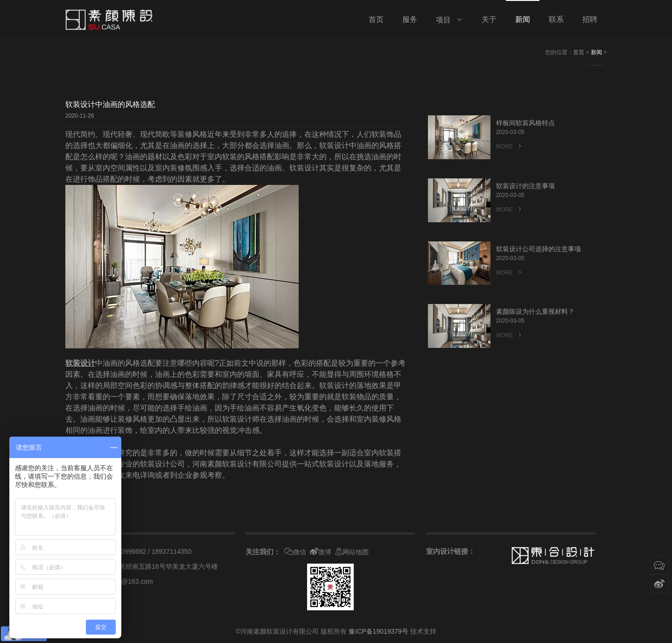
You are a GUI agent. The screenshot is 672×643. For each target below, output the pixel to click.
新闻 (596, 52)
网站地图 (352, 552)
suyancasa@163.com (122, 581)
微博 (321, 552)
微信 (295, 552)
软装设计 (80, 363)
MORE (510, 146)
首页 (579, 52)
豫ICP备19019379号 (378, 631)
